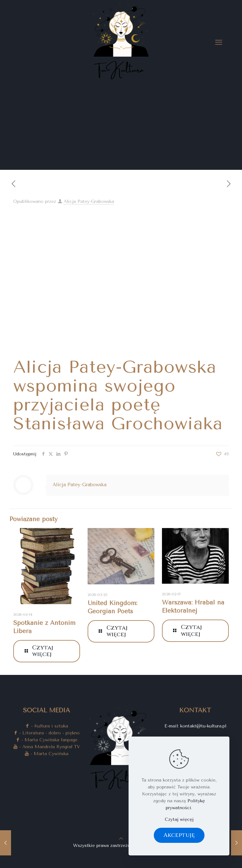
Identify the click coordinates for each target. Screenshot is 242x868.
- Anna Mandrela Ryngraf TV (47, 747)
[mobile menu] (219, 42)
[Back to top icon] (121, 839)
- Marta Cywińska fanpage (46, 740)
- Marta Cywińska (46, 754)
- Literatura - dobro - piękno (46, 733)
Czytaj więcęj (179, 819)
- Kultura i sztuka (47, 726)
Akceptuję (179, 835)
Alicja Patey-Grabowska (89, 201)
